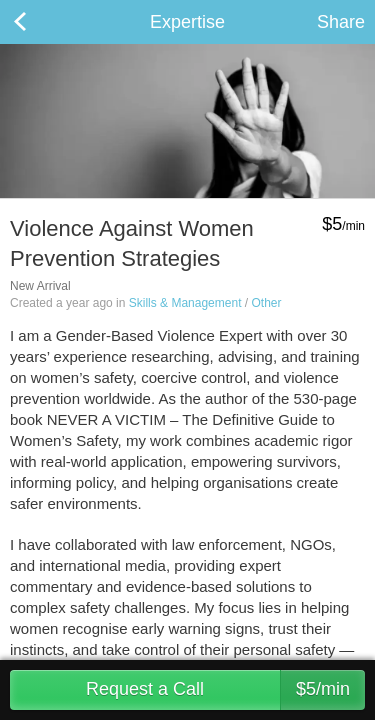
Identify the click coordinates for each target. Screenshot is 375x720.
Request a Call (225, 690)
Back (40, 22)
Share (341, 22)
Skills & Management (185, 303)
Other (266, 303)
